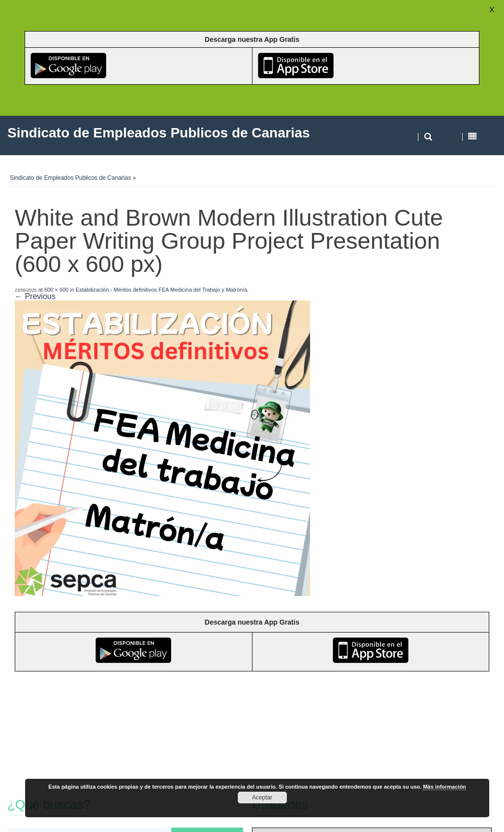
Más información (444, 787)
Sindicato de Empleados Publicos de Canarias (70, 178)
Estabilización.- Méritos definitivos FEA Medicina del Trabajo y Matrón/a (162, 290)
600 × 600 (56, 290)
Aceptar (262, 798)
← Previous (35, 296)
